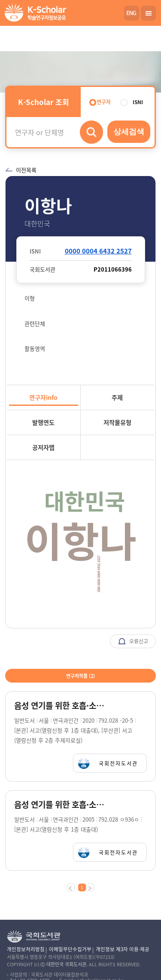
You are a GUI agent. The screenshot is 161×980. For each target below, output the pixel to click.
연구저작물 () (80, 676)
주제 (117, 397)
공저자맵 (43, 447)
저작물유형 (117, 422)
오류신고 (133, 642)
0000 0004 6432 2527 (98, 251)
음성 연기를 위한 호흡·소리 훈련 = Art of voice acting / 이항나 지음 (61, 706)
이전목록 (21, 170)
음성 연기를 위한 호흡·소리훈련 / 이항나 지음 (61, 805)
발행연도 (43, 422)
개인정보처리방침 (26, 949)
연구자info (43, 397)
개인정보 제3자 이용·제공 (123, 949)
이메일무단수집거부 (70, 949)
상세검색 (129, 132)
